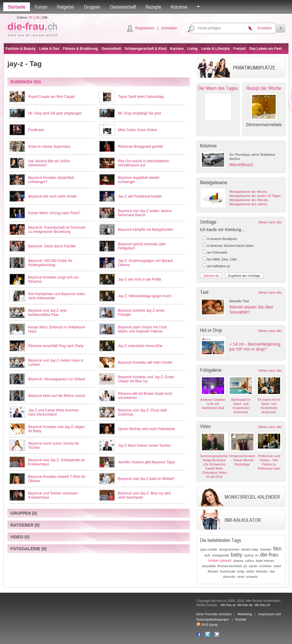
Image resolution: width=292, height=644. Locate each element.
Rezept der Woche (264, 88)
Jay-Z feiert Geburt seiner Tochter (145, 446)
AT (31, 18)
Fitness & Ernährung (80, 49)
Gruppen (92, 7)
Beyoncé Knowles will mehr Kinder (145, 362)
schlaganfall (220, 555)
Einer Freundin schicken (214, 614)
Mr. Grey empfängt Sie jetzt (139, 113)
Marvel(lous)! (241, 165)
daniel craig (250, 549)
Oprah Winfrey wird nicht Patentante (147, 429)
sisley (250, 571)
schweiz (252, 577)
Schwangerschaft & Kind (145, 49)
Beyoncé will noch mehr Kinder (53, 196)
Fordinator (36, 130)
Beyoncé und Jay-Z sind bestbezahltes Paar (47, 313)
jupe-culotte (209, 549)
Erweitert (265, 28)
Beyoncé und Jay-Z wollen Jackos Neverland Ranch (145, 213)
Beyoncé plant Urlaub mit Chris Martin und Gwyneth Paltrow (142, 329)
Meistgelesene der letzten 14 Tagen (255, 196)
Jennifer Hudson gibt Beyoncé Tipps (146, 462)
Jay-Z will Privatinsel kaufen (140, 196)
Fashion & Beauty (21, 49)
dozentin (229, 577)
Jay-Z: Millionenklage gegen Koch (145, 296)
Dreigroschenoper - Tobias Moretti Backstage (242, 460)
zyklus (249, 561)
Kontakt (241, 619)
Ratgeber (66, 7)
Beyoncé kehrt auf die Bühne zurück (57, 396)
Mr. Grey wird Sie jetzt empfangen (55, 113)
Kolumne (179, 7)
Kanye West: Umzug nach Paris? (54, 213)
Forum (41, 7)
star (272, 571)
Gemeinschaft (123, 7)
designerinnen (229, 549)
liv (257, 555)
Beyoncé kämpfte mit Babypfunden (146, 230)
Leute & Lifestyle (216, 49)
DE (38, 18)
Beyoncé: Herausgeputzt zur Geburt (56, 379)
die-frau (269, 555)
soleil (277, 566)
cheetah (265, 549)
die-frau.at (228, 605)
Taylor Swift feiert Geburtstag (141, 97)
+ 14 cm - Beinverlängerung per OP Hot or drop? (255, 347)
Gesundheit (111, 49)
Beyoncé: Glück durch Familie (52, 246)
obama (238, 561)
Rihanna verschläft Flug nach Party (56, 346)
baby (236, 555)
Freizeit (240, 49)
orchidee (265, 566)
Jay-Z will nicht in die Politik (140, 279)
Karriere (177, 49)
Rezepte (153, 7)
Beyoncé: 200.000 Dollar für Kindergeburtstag (50, 263)
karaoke (262, 571)
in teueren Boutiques (222, 239)
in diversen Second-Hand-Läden (231, 246)
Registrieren (145, 28)
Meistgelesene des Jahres (248, 204)
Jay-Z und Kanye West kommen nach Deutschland (54, 412)
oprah (253, 566)
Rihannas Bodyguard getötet (141, 147)
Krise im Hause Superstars (49, 147)
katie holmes (265, 561)
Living (192, 49)
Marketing (245, 614)
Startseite (17, 7)
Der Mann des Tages (218, 88)
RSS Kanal (207, 625)
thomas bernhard (230, 566)
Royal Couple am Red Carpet (51, 97)
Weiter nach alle (270, 222)
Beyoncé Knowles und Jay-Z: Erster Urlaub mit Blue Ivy (146, 379)
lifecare (213, 571)
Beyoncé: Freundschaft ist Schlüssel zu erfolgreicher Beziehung (57, 230)
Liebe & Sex (49, 49)
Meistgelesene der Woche (248, 192)
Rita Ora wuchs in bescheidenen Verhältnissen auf (144, 163)
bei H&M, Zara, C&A (222, 259)
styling (249, 555)
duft (207, 555)
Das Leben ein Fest (265, 49)
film (277, 549)
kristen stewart (220, 561)
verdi (241, 577)
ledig (241, 571)
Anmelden (169, 28)
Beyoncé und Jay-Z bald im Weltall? (146, 479)
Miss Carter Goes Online (137, 130)
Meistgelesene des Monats (249, 200)
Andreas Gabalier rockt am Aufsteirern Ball (213, 404)
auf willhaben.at (218, 266)
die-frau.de (245, 605)
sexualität (209, 566)
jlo (246, 566)
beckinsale (228, 571)
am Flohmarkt (217, 252)
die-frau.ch (262, 605)
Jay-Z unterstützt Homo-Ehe (140, 346)
